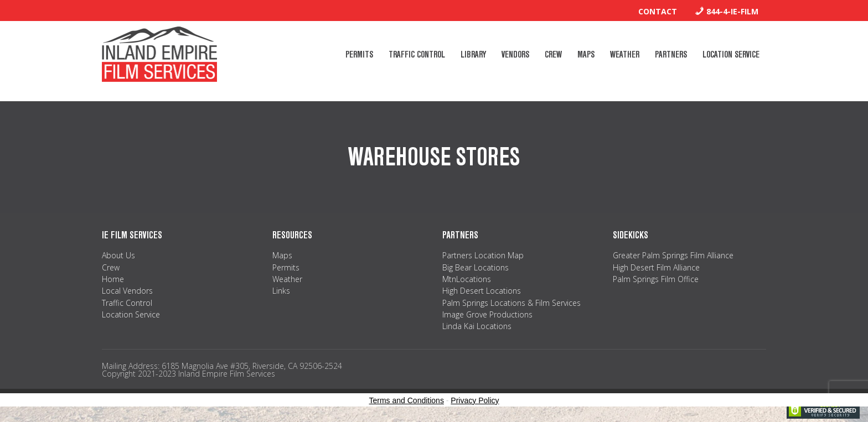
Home (113, 279)
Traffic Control (127, 303)
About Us (118, 255)
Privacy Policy (475, 400)
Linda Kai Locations (477, 326)
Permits (286, 267)
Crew (111, 267)
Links (281, 291)
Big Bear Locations (476, 267)
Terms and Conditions (407, 400)
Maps (282, 255)
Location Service (131, 314)
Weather (287, 279)
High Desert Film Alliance (656, 267)
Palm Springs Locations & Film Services (512, 303)
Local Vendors (127, 291)
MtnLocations (467, 279)
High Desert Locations (482, 291)
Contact (658, 11)
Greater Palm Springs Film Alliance (673, 255)
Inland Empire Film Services (159, 54)
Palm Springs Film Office (656, 279)
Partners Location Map (483, 255)
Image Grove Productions (487, 314)
